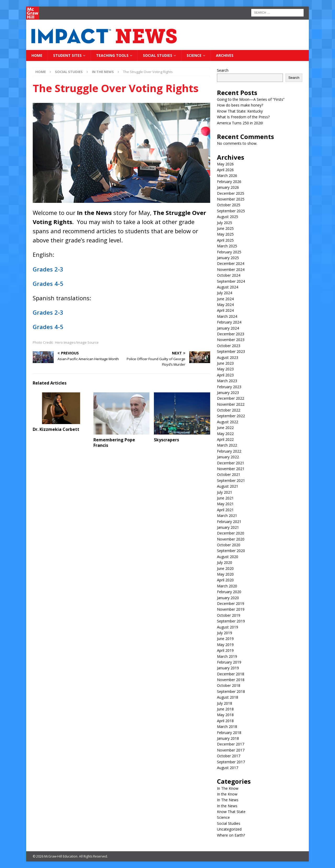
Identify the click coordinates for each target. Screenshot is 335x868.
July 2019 (225, 633)
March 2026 (227, 176)
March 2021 (227, 516)
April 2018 (225, 721)
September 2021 (231, 480)
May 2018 (225, 715)
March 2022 (227, 445)
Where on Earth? (231, 835)
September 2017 (231, 762)
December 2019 (231, 603)
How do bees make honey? (240, 105)
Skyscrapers (166, 440)
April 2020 (225, 580)
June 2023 (225, 363)
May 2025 (225, 234)
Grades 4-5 (48, 283)
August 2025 (228, 217)
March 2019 (227, 656)
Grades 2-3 (48, 269)
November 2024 (231, 269)
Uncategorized (229, 829)
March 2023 (227, 381)
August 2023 (228, 357)
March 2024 (227, 316)
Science (194, 55)
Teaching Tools (112, 55)
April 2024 (225, 310)
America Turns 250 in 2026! (240, 123)
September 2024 (231, 281)
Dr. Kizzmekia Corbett (56, 429)
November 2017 (231, 750)
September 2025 (231, 211)
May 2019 (225, 645)
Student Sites (67, 55)
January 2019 (228, 668)
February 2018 (229, 733)
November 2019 (231, 609)
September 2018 (231, 691)
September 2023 (231, 351)
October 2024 (229, 275)
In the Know (227, 794)
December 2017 (231, 744)
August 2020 (228, 557)
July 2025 (225, 223)
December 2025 (231, 193)
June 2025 (225, 228)
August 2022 (228, 422)
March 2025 (227, 246)
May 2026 (225, 164)
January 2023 (228, 393)
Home (37, 55)
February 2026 (229, 182)
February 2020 (229, 592)
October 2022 (229, 410)
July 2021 (225, 492)
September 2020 (231, 551)
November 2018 (231, 680)
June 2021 (225, 498)
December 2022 (231, 398)
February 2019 (229, 662)
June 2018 (225, 709)
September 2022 (231, 416)
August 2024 (228, 287)
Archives (225, 55)
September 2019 (231, 621)
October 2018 (229, 685)
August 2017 (228, 768)
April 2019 (225, 650)
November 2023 (231, 340)
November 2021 (231, 469)
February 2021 (229, 522)
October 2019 (229, 615)
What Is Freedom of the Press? (243, 117)
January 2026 (228, 187)
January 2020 (228, 598)
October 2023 (229, 346)
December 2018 (231, 674)
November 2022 (231, 404)
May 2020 (225, 574)
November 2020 (231, 539)
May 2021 (225, 504)
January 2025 (228, 258)
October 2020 (229, 545)
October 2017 (229, 756)
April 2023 (225, 375)
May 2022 (225, 434)
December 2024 (231, 263)
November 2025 (231, 199)
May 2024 (225, 305)
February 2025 (229, 252)
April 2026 (225, 170)
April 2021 (225, 510)
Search (223, 70)
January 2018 (228, 738)
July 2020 (225, 562)
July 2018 (225, 703)
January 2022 (228, 457)
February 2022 (229, 451)
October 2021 (229, 474)
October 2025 (229, 205)
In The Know (228, 788)
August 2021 (228, 486)
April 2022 (225, 439)
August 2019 (228, 627)
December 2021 (231, 463)
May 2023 (225, 369)
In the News (227, 806)
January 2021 (228, 527)
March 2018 (227, 727)
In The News (228, 800)
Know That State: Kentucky (240, 111)
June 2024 (225, 299)
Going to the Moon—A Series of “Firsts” (251, 99)
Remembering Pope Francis (114, 443)
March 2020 (227, 586)
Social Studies (158, 55)
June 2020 (225, 568)
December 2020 (231, 533)
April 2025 (225, 240)
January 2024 (228, 328)
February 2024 (229, 322)
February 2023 (229, 387)
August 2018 (228, 697)
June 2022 (225, 428)
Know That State (231, 812)
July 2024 (225, 293)
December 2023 (231, 334)
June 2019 (225, 639)
